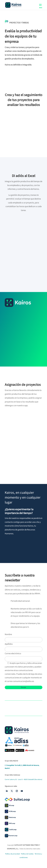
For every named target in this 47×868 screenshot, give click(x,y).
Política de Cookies (27, 854)
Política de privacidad (12, 854)
